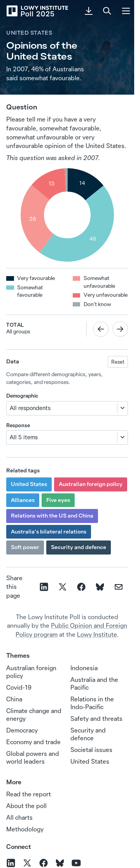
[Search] (107, 11)
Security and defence (79, 547)
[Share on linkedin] (44, 587)
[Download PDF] (89, 11)
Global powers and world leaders (33, 757)
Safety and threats (96, 718)
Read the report (29, 794)
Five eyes (58, 500)
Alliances (23, 500)
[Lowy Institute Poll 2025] (37, 11)
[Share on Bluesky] (100, 587)
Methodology (25, 829)
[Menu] (126, 11)
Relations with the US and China (52, 516)
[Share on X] (63, 587)
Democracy (22, 730)
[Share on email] (119, 587)
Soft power (25, 547)
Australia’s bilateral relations (49, 532)
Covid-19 (19, 687)
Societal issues (91, 750)
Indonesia (84, 668)
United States (29, 33)
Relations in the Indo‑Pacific (92, 703)
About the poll (26, 806)
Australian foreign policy (91, 484)
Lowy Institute (97, 634)
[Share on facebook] (81, 587)
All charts (19, 817)
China (14, 699)
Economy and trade (33, 742)
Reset (118, 362)
